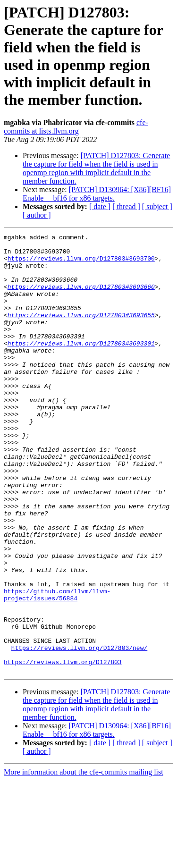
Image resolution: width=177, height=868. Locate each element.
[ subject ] (157, 206)
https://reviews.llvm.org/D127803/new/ (80, 731)
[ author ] (37, 215)
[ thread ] (126, 206)
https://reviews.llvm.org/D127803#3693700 (81, 264)
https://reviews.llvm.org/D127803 (63, 748)
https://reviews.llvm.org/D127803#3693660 (81, 298)
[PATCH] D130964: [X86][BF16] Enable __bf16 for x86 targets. (97, 194)
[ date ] (100, 206)
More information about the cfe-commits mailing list (84, 860)
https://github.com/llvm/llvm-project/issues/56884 (57, 667)
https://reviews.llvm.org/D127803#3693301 (81, 366)
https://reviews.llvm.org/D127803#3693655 (81, 332)
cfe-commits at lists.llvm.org (76, 127)
